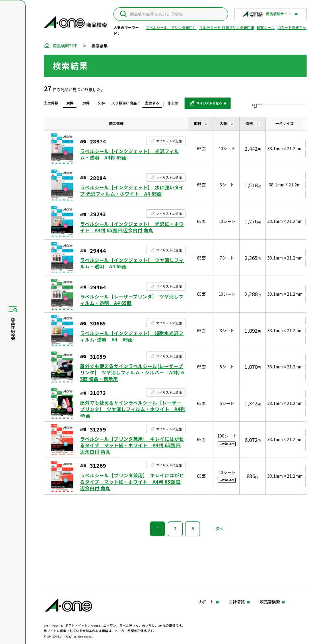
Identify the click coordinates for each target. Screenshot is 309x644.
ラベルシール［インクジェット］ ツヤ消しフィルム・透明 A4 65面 (132, 263)
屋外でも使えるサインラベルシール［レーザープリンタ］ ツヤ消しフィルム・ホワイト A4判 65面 (133, 409)
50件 (102, 103)
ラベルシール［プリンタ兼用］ (171, 28)
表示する (152, 103)
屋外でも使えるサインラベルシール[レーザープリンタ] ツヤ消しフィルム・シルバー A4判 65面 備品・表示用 (132, 372)
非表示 (173, 103)
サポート (206, 602)
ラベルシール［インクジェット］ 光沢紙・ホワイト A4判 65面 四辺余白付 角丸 (132, 227)
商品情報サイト (267, 15)
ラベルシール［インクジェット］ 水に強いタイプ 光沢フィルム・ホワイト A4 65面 (132, 190)
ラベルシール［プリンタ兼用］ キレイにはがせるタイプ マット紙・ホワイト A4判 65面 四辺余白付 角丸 (132, 445)
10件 (70, 103)
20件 (86, 103)
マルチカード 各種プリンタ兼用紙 (227, 28)
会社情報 (237, 602)
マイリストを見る (206, 105)
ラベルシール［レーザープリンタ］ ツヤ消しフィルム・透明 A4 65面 (132, 300)
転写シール (266, 28)
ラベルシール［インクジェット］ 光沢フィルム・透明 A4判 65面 (130, 154)
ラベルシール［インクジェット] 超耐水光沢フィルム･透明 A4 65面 (132, 336)
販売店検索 (270, 602)
